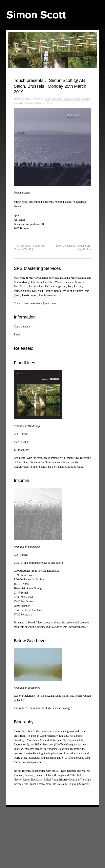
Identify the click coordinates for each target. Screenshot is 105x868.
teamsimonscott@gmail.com (40, 303)
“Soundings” (80, 202)
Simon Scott (21, 202)
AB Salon (19, 220)
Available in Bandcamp (27, 426)
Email (17, 335)
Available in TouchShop (27, 688)
